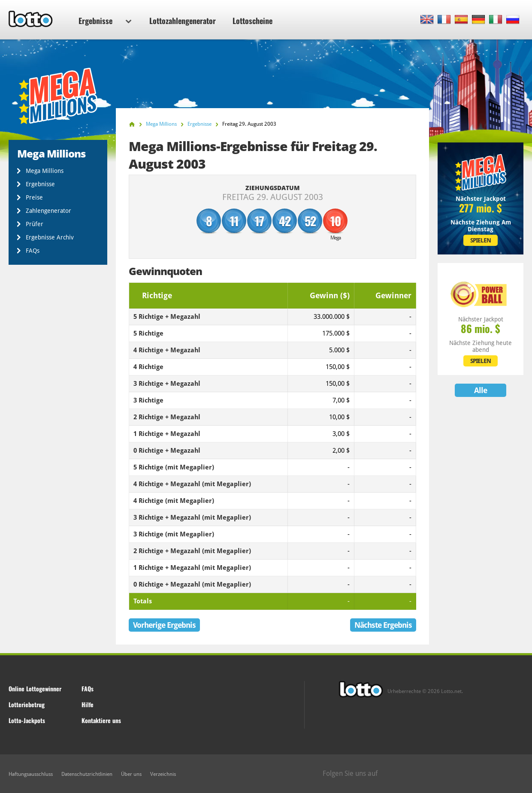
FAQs (33, 251)
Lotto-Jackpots (27, 720)
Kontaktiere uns (101, 720)
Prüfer (35, 224)
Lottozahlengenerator (183, 21)
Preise (34, 197)
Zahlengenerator (48, 211)
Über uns (131, 774)
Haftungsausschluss (31, 774)
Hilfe (88, 704)
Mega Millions (45, 171)
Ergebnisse (105, 21)
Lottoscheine (252, 21)
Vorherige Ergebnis (164, 625)
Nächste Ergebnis (383, 625)
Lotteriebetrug (27, 704)
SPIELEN (481, 240)
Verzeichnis (163, 774)
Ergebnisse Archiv (50, 237)
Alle (481, 390)
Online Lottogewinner (35, 689)
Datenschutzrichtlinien (87, 774)
